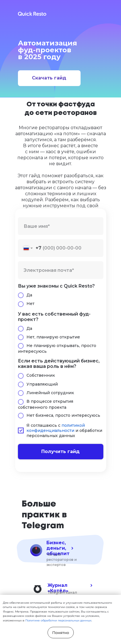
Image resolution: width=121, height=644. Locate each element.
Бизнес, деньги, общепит (58, 548)
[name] (61, 226)
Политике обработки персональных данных (58, 620)
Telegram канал (62, 592)
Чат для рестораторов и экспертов (62, 560)
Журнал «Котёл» (58, 588)
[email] (61, 270)
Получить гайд (61, 451)
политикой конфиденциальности (56, 428)
